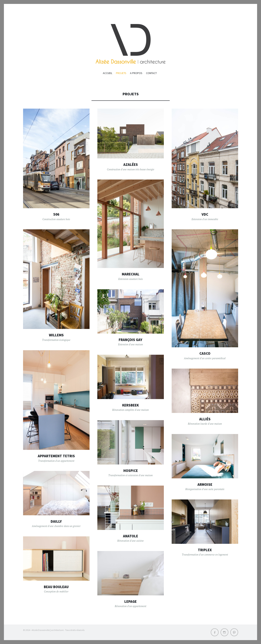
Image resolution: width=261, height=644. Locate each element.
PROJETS (121, 73)
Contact (151, 73)
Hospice (130, 471)
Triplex (205, 550)
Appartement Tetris (56, 456)
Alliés (205, 419)
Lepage (131, 601)
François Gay (130, 340)
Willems (56, 335)
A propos (136, 73)
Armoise (205, 484)
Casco (205, 353)
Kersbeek (131, 405)
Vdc (205, 214)
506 (56, 214)
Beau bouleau (56, 587)
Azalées (131, 164)
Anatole (130, 536)
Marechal (130, 274)
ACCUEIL (108, 73)
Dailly (56, 521)
